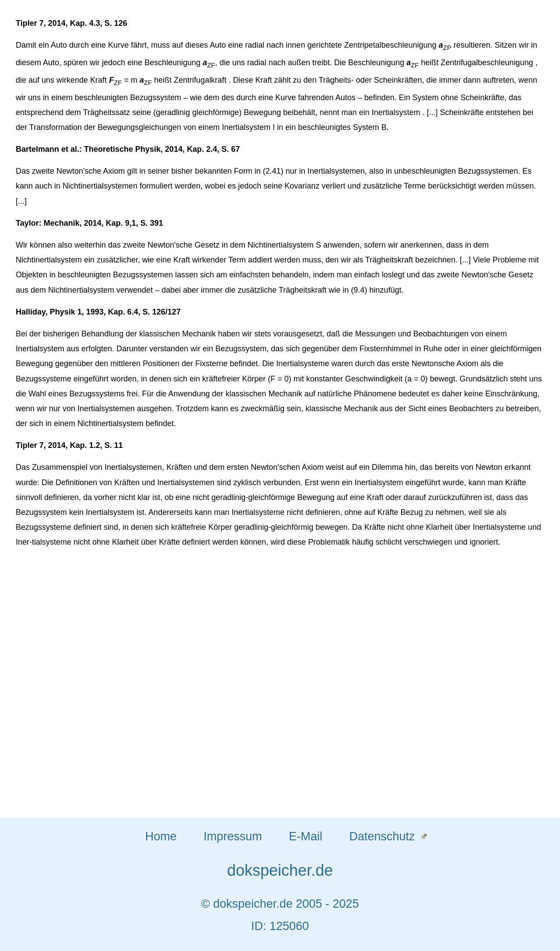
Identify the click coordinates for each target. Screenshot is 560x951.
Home (161, 836)
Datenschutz (382, 836)
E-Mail (306, 836)
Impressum (233, 836)
